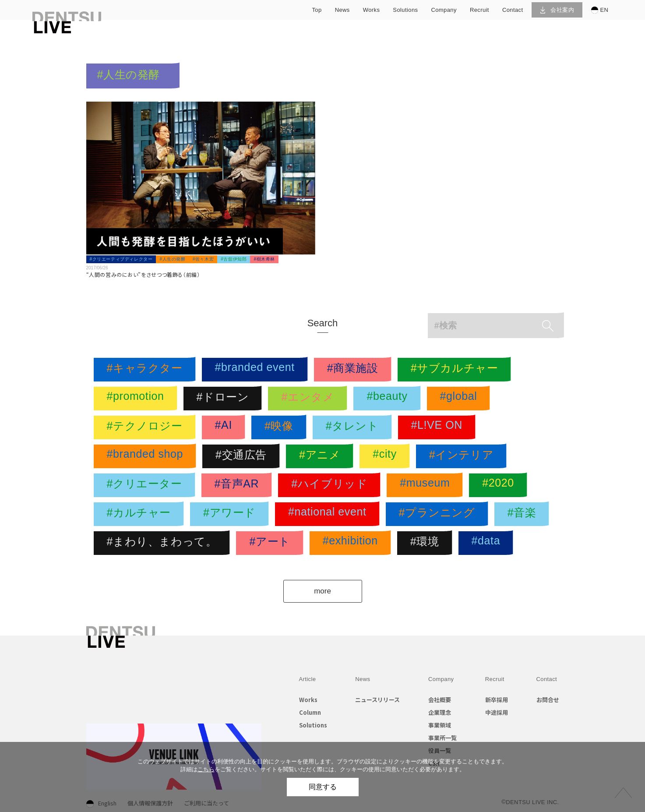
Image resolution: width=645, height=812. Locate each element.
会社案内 (557, 10)
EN (600, 10)
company (444, 10)
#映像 (281, 427)
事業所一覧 (442, 738)
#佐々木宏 (203, 259)
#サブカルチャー (457, 370)
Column (310, 712)
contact (513, 10)
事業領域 (440, 725)
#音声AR (239, 485)
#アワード (232, 514)
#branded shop (147, 456)
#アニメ (322, 456)
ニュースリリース (377, 700)
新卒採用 (497, 700)
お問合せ (548, 700)
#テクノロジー (147, 427)
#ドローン (225, 399)
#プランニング (439, 514)
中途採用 (497, 712)
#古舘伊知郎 (234, 259)
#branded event (257, 370)
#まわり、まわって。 (164, 543)
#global (461, 399)
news (342, 10)
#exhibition (352, 543)
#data (488, 543)
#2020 (500, 485)
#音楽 (524, 514)
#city (387, 456)
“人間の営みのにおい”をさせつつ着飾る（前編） (143, 274)
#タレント (354, 427)
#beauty (389, 399)
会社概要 (440, 700)
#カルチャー (141, 514)
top (317, 10)
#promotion (138, 399)
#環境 (427, 543)
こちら (206, 769)
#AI (226, 427)
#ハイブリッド (331, 485)
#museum (427, 485)
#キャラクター (147, 370)
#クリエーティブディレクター (121, 259)
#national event (330, 514)
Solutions (313, 725)
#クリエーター (147, 485)
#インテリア (464, 456)
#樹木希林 (264, 259)
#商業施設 (355, 370)
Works (308, 700)
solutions (405, 10)
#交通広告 (243, 456)
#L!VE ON (439, 427)
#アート (272, 543)
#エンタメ (310, 399)
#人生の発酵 (172, 259)
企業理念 (440, 712)
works (372, 10)
